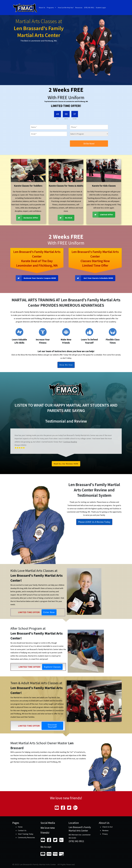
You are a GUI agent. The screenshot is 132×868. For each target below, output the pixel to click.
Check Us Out (107, 827)
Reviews (105, 831)
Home (20, 827)
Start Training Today (26, 834)
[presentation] (46, 144)
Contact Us (22, 831)
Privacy (105, 834)
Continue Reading (70, 442)
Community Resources (26, 838)
